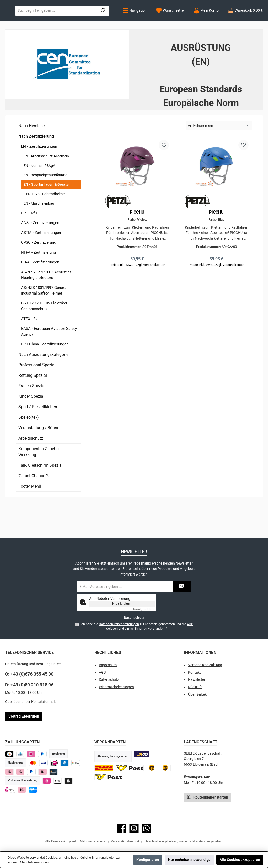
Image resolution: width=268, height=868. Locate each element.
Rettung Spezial (33, 407)
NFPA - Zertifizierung (38, 284)
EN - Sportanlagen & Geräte (46, 216)
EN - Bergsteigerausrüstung (45, 206)
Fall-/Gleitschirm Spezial (41, 496)
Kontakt (195, 672)
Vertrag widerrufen (24, 716)
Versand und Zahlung (205, 665)
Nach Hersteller (32, 157)
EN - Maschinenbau (39, 234)
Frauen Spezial (32, 417)
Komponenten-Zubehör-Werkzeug (40, 483)
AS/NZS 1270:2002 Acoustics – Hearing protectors (48, 306)
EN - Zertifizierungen (39, 178)
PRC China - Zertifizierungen (45, 376)
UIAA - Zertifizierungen (40, 294)
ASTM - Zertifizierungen (41, 264)
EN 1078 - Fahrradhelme (45, 225)
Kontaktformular (44, 702)
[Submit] (182, 587)
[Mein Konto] (92, 42)
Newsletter (197, 680)
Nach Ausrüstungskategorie (43, 386)
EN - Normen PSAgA (39, 197)
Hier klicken (122, 604)
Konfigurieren (148, 860)
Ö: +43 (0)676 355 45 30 (29, 674)
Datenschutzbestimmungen (119, 624)
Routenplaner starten (208, 797)
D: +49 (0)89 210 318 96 (29, 685)
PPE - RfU (29, 244)
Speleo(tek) (29, 448)
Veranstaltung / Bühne (39, 459)
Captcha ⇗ (144, 609)
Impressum (108, 665)
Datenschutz (109, 680)
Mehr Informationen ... (36, 862)
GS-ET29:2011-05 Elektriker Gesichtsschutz (44, 337)
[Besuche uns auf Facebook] (122, 828)
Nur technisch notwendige (189, 860)
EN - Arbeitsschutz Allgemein (46, 187)
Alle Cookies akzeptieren (240, 860)
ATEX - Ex (29, 350)
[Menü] (21, 42)
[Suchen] (249, 21)
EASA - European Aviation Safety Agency (49, 363)
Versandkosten (122, 841)
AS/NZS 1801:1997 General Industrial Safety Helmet (44, 322)
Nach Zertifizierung (36, 168)
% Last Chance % (34, 507)
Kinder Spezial (31, 427)
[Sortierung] (219, 157)
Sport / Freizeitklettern (38, 438)
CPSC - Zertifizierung (39, 274)
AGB (190, 624)
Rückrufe (195, 687)
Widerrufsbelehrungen (116, 687)
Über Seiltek (197, 694)
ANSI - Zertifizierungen (40, 254)
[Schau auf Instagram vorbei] (134, 828)
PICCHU (137, 244)
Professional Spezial (37, 396)
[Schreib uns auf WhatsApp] (146, 828)
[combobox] (185, 21)
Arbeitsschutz (31, 469)
